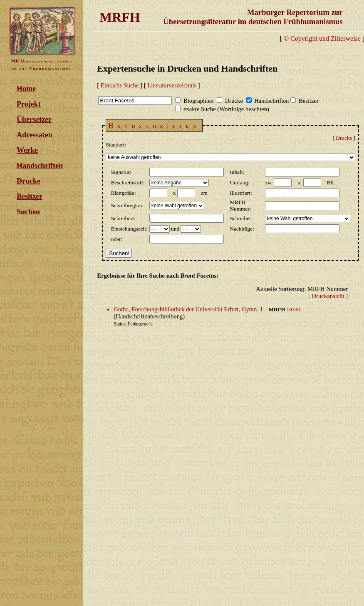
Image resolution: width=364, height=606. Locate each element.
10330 (293, 309)
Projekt (29, 104)
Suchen (28, 212)
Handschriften (40, 166)
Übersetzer (34, 119)
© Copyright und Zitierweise (322, 38)
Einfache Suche (120, 85)
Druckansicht (328, 296)
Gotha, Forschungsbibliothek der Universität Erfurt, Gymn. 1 (188, 309)
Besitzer (30, 196)
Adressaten (35, 135)
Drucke (28, 181)
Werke (27, 150)
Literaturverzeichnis (172, 85)
